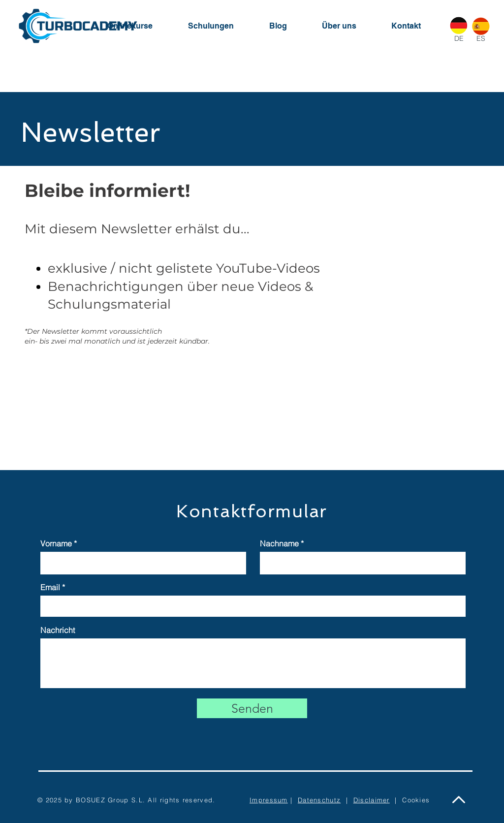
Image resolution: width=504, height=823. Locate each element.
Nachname (279, 543)
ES (481, 38)
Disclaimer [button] (372, 800)
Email (50, 587)
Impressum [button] (269, 800)
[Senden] (252, 708)
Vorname (56, 543)
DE (459, 38)
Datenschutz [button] (319, 800)
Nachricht (58, 630)
